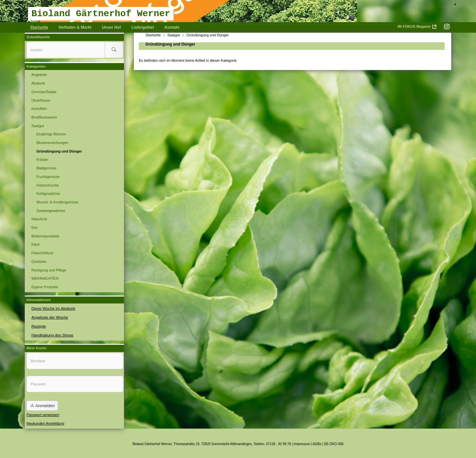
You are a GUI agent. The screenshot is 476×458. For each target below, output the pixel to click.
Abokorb (38, 83)
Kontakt (172, 27)
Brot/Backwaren (44, 117)
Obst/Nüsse (41, 100)
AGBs (317, 442)
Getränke (39, 262)
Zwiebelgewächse (51, 211)
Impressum (302, 442)
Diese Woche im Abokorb (52, 308)
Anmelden (42, 404)
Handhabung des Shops (51, 334)
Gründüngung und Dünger (170, 44)
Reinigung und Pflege (49, 270)
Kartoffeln (39, 109)
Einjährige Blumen (51, 134)
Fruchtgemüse (48, 177)
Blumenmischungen (52, 143)
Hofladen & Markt (75, 27)
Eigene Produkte (45, 287)
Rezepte (38, 325)
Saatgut (38, 126)
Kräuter (42, 159)
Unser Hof (111, 27)
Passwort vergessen (43, 413)
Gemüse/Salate (44, 92)
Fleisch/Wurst (42, 253)
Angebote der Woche (48, 317)
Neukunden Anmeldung (45, 422)
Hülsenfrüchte (48, 185)
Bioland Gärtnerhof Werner (101, 14)
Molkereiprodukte (45, 236)
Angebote (39, 75)
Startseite (39, 27)
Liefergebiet (143, 27)
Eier (35, 228)
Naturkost (39, 219)
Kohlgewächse (48, 194)
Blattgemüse (46, 168)
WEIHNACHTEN (45, 278)
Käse (36, 244)
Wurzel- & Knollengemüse (57, 202)
